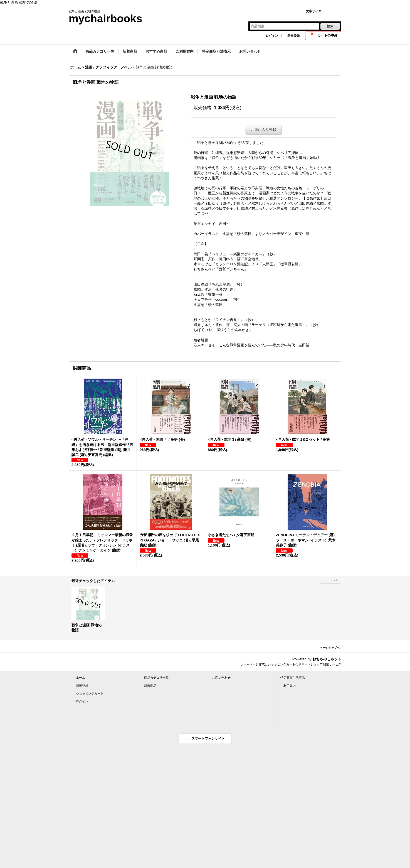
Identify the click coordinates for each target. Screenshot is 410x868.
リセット (333, 580)
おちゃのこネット (327, 659)
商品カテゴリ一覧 (156, 678)
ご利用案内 (288, 686)
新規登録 (293, 36)
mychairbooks (105, 19)
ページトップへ (330, 648)
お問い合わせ (221, 678)
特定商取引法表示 (293, 678)
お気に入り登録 (264, 130)
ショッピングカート (90, 693)
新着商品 (150, 686)
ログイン (272, 36)
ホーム (81, 678)
